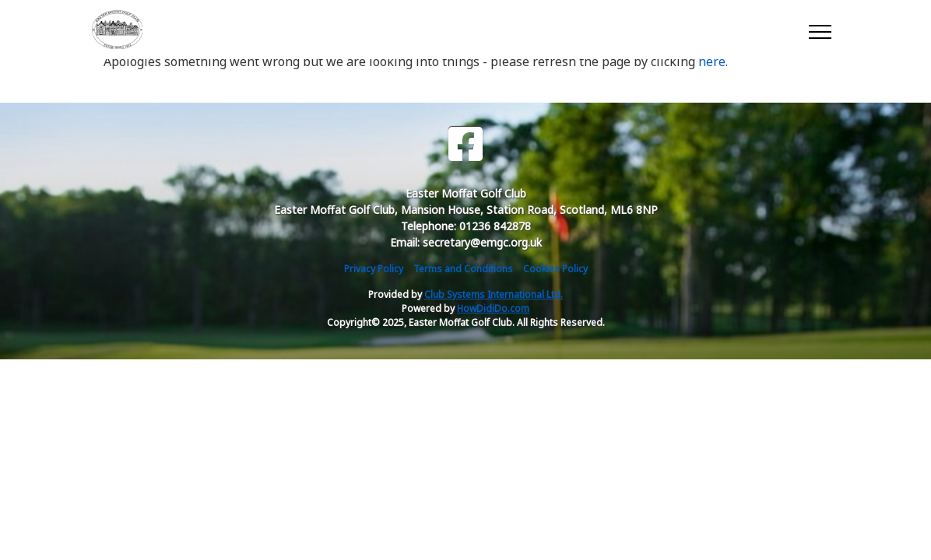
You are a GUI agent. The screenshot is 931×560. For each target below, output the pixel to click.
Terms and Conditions (463, 269)
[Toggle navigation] (819, 30)
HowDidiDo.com (493, 308)
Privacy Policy (374, 269)
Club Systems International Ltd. (494, 294)
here (712, 61)
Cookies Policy (555, 269)
